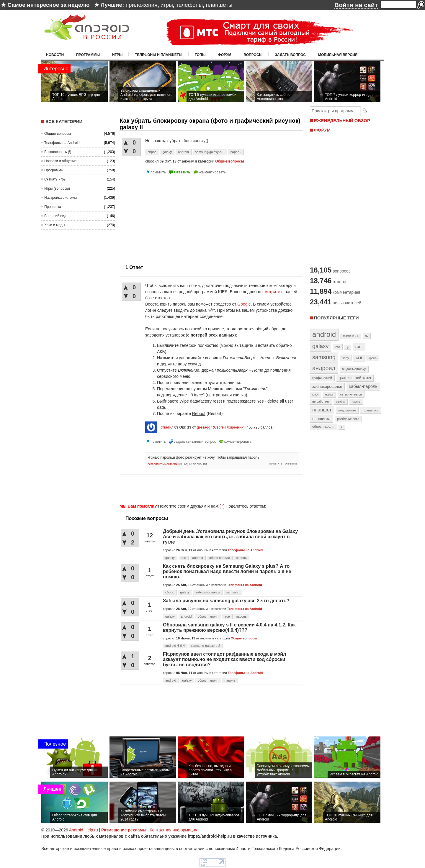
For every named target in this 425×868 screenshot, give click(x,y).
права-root (371, 410)
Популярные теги (336, 318)
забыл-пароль (363, 386)
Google (244, 304)
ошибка (340, 402)
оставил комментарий (163, 464)
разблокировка (348, 419)
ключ (315, 395)
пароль (236, 152)
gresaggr (204, 427)
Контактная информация (173, 830)
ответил (167, 427)
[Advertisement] (169, 217)
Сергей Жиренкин (229, 427)
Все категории (64, 121)
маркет (329, 395)
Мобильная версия (338, 55)
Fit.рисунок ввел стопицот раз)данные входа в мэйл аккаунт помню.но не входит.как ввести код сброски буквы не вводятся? (224, 659)
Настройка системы (61, 198)
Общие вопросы (58, 134)
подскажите (347, 410)
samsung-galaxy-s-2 (210, 152)
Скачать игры (55, 179)
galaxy (167, 152)
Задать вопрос (290, 55)
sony (345, 358)
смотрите (271, 292)
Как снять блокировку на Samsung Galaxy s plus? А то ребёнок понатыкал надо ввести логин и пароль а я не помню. (227, 571)
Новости (55, 55)
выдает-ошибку (354, 369)
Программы (88, 55)
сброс (152, 152)
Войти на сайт (356, 5)
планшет (322, 410)
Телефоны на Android (62, 143)
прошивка (321, 419)
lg (348, 347)
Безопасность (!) (58, 152)
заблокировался (208, 592)
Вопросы (253, 55)
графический (322, 378)
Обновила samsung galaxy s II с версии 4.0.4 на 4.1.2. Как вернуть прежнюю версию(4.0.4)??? (229, 627)
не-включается (351, 394)
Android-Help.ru (84, 830)
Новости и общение (61, 161)
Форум (225, 55)
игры (167, 5)
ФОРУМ (322, 130)
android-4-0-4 (175, 646)
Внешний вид (55, 216)
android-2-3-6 (351, 336)
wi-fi (359, 358)
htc (337, 347)
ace (184, 558)
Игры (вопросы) (57, 188)
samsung (233, 592)
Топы (200, 55)
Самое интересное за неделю (48, 5)
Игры (117, 55)
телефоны (189, 5)
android (183, 152)
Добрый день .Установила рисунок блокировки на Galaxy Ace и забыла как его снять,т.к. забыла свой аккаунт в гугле (230, 537)
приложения (142, 5)
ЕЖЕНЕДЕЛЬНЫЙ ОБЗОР (342, 120)
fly (367, 336)
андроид (324, 368)
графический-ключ (355, 378)
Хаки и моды (55, 225)
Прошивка (53, 207)
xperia (373, 358)
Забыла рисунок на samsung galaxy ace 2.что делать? (226, 601)
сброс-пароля (220, 558)
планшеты (219, 5)
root (359, 347)
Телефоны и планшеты (159, 55)
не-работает (321, 402)
